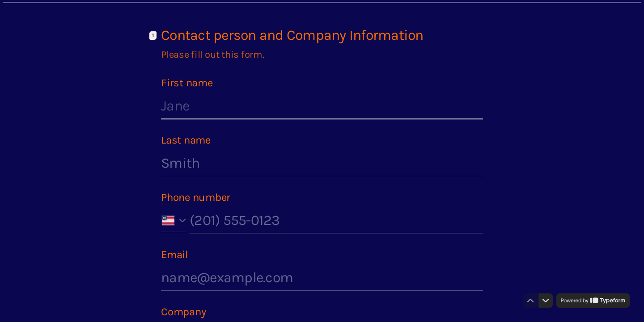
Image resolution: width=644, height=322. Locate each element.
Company (183, 312)
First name (187, 83)
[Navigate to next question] (546, 301)
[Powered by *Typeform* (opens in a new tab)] (593, 301)
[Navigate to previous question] (530, 301)
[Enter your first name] (322, 106)
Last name (186, 140)
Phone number (196, 197)
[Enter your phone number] (336, 220)
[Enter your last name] (322, 163)
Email (175, 254)
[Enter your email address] (322, 278)
